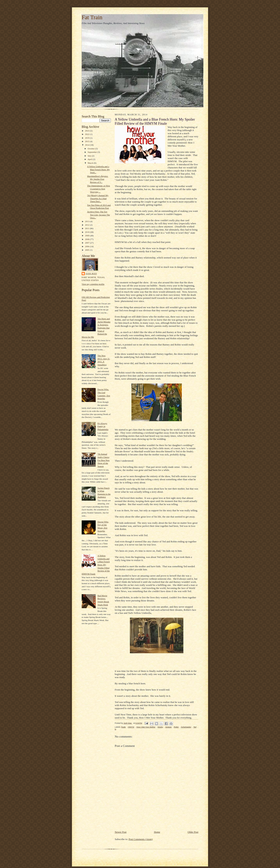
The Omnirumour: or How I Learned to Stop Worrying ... (99, 189)
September (93, 152)
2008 (87, 239)
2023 (87, 131)
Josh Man (91, 274)
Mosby (160, 727)
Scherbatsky (186, 727)
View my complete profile (93, 284)
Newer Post (121, 832)
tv (115, 729)
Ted (195, 727)
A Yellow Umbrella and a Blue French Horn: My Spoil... (98, 169)
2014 (87, 145)
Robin (176, 727)
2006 (87, 246)
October (91, 149)
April (90, 159)
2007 (87, 243)
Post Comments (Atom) (141, 839)
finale (124, 727)
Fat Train (92, 17)
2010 (87, 232)
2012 (87, 225)
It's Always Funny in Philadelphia (103, 426)
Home (157, 832)
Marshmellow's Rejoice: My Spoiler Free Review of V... (98, 179)
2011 (87, 228)
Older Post (193, 832)
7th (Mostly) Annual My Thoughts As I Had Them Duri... (98, 198)
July (90, 156)
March (91, 163)
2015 (87, 141)
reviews (168, 727)
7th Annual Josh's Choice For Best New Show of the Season (103, 460)
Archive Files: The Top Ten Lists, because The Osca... (98, 215)
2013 (87, 221)
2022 (87, 134)
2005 (87, 250)
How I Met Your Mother (146, 727)
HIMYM (131, 727)
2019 (87, 138)
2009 (87, 236)
